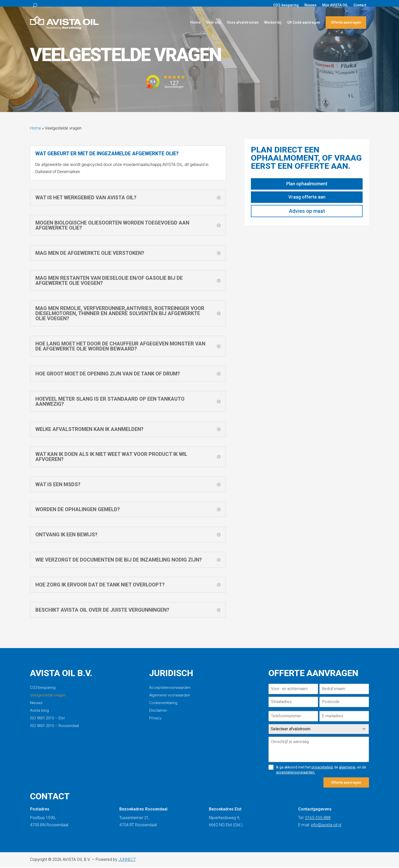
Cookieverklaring (163, 706)
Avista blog (39, 713)
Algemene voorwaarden (170, 698)
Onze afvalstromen (243, 22)
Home (195, 22)
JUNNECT (127, 860)
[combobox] (319, 732)
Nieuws (310, 5)
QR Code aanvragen (304, 22)
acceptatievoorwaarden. (296, 775)
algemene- (348, 770)
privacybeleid (322, 770)
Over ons (214, 22)
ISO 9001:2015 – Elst (47, 721)
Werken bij (273, 22)
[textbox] (314, 732)
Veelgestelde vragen (48, 698)
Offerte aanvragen (346, 22)
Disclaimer (158, 713)
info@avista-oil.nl (326, 826)
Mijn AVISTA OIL (335, 5)
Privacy (155, 721)
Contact (360, 5)
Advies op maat (307, 214)
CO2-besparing (286, 5)
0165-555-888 (318, 818)
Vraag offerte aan (307, 199)
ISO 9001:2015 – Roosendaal (54, 729)
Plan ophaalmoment (307, 186)
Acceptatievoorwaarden (170, 690)
